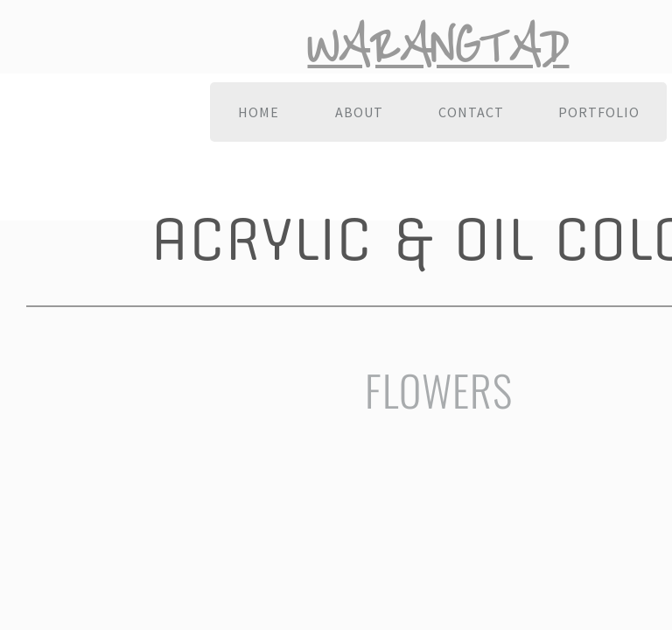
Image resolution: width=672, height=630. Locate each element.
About (359, 112)
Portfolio (599, 112)
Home (259, 112)
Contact (471, 112)
